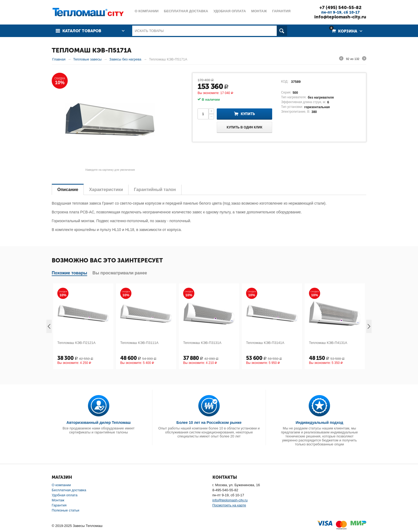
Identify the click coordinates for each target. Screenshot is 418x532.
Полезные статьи (65, 510)
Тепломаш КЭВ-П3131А (202, 343)
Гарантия (59, 505)
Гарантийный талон (155, 190)
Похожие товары (69, 273)
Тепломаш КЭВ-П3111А (139, 343)
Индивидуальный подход (319, 423)
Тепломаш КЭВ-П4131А (328, 343)
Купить (248, 114)
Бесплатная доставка (69, 490)
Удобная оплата (65, 495)
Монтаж (58, 500)
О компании (61, 485)
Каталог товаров (82, 31)
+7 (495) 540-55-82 (340, 7)
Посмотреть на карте (229, 505)
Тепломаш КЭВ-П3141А (265, 343)
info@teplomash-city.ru (340, 17)
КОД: (285, 82)
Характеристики (106, 190)
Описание (68, 190)
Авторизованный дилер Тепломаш (99, 423)
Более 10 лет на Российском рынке (209, 423)
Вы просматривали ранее (120, 273)
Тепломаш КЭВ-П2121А (77, 343)
